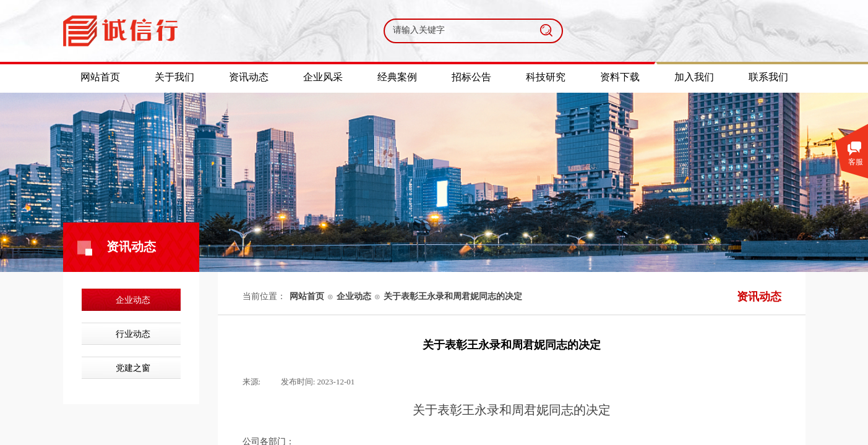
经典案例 (397, 77)
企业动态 (133, 300)
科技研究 (546, 77)
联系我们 (768, 77)
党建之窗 (133, 368)
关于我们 (174, 77)
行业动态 (133, 334)
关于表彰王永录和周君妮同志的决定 (453, 296)
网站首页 (307, 296)
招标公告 (471, 77)
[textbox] (458, 30)
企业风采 (323, 77)
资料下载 (620, 77)
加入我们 (694, 77)
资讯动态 (249, 77)
